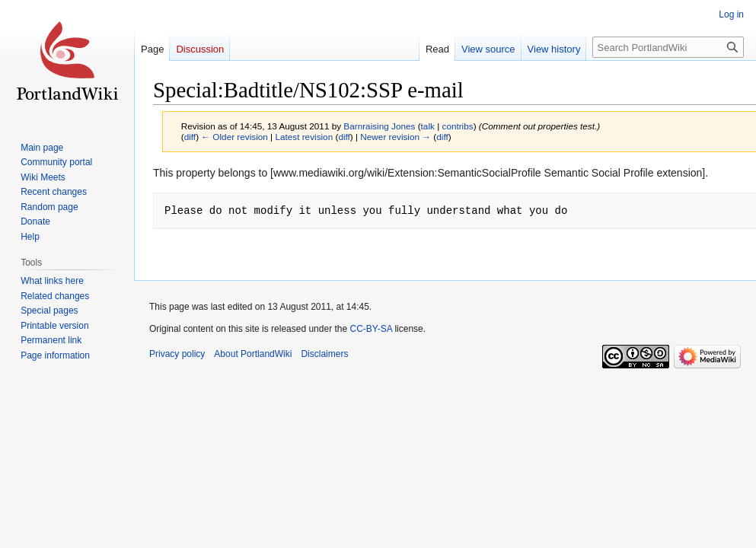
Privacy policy (177, 354)
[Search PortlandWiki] (668, 47)
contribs (458, 126)
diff (190, 137)
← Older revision (234, 137)
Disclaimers (324, 354)
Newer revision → (396, 137)
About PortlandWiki (253, 354)
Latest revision (304, 137)
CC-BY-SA (371, 329)
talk (428, 126)
